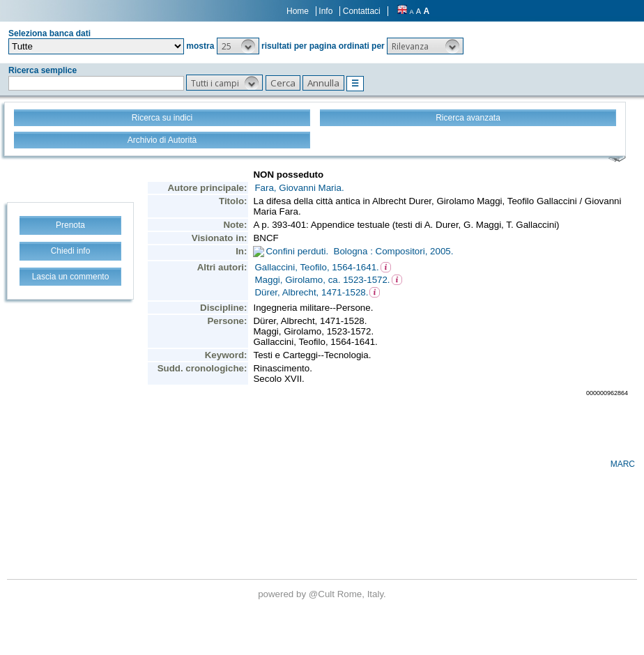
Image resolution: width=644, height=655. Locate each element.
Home (298, 11)
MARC (623, 464)
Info (325, 11)
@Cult (323, 594)
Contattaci (362, 11)
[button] (238, 46)
